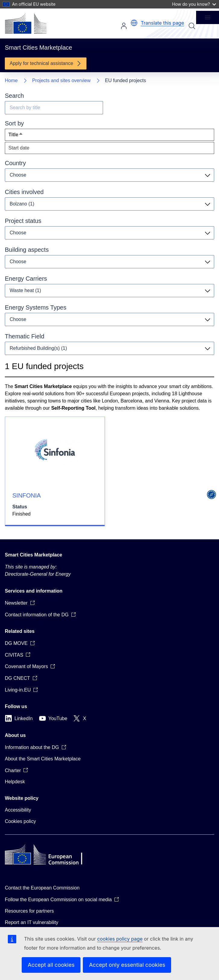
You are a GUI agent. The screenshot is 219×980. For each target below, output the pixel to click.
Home (11, 80)
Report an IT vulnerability (32, 922)
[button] (134, 23)
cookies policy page (120, 939)
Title (27, 136)
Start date (19, 148)
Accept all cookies (51, 965)
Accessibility (18, 810)
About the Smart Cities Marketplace (43, 759)
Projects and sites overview (61, 80)
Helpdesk (15, 782)
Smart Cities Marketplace (33, 555)
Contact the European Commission (42, 888)
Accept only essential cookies (127, 965)
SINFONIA (27, 495)
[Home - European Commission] (26, 23)
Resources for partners (29, 911)
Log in (124, 26)
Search (192, 26)
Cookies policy (20, 821)
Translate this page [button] (162, 23)
